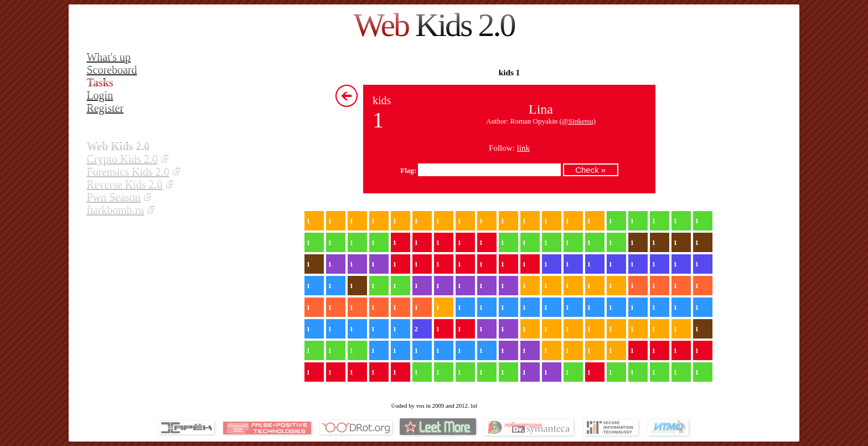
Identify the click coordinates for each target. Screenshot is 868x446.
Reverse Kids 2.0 (124, 184)
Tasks (100, 83)
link (523, 148)
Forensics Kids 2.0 (128, 172)
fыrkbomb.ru (115, 210)
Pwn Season (113, 197)
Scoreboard (112, 70)
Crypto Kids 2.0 (122, 159)
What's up (108, 57)
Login (100, 95)
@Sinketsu (578, 121)
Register (105, 108)
